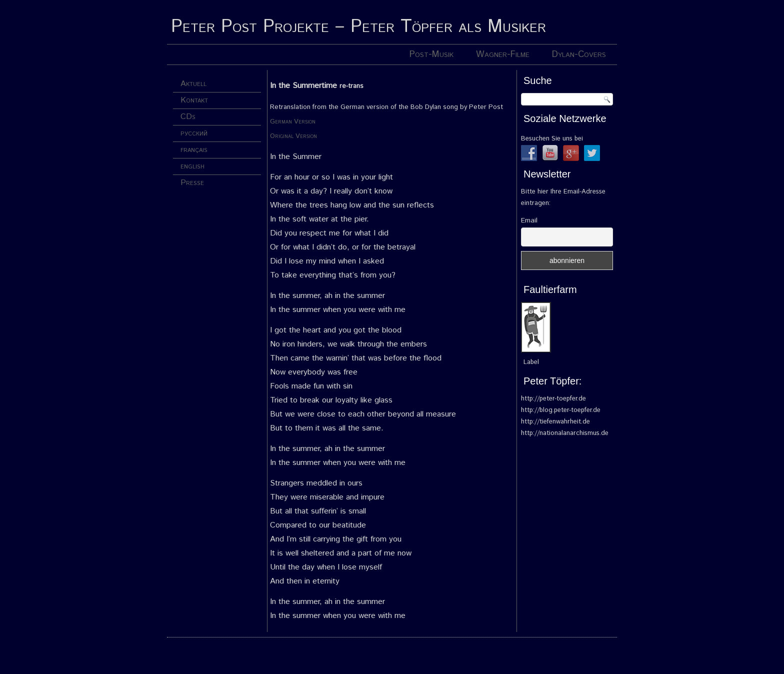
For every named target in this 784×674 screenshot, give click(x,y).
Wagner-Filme (503, 54)
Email (529, 220)
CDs (188, 117)
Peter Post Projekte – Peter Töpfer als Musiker (358, 27)
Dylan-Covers (579, 54)
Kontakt (194, 100)
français (194, 150)
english (192, 166)
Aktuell (193, 84)
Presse (192, 183)
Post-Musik (431, 54)
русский (194, 133)
